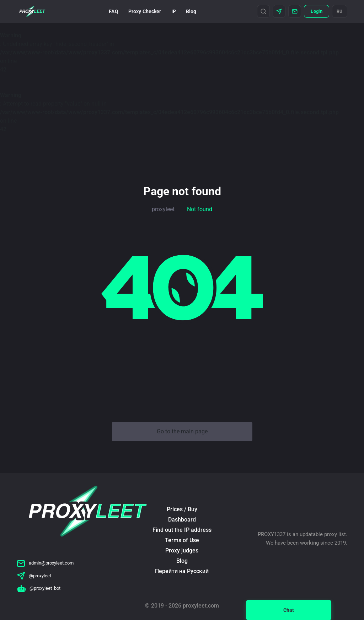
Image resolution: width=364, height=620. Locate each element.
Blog (191, 11)
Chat (289, 610)
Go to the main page (182, 431)
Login (316, 11)
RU (340, 11)
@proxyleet (34, 576)
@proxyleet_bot (39, 588)
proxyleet (163, 209)
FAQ (113, 11)
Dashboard (182, 520)
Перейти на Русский (182, 571)
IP (174, 11)
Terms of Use (182, 540)
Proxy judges (182, 550)
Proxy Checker (145, 11)
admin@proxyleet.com (45, 563)
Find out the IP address (182, 530)
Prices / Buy (182, 509)
